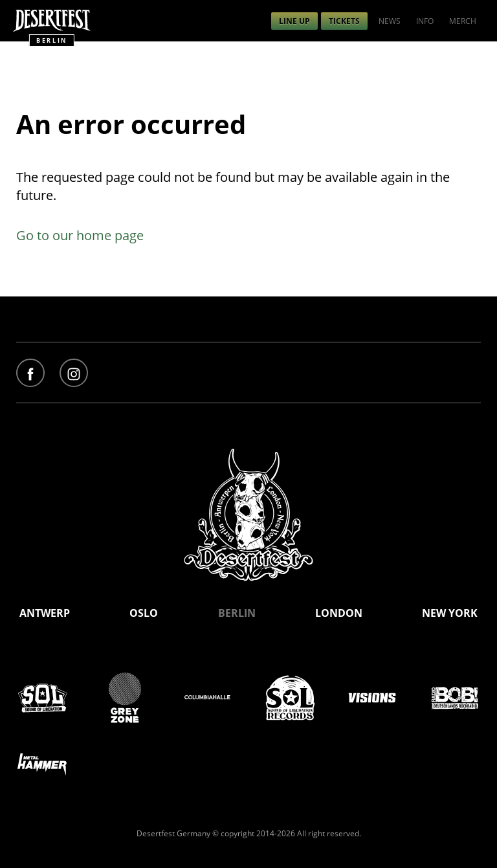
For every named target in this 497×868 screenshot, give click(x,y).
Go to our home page (80, 235)
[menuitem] (294, 21)
